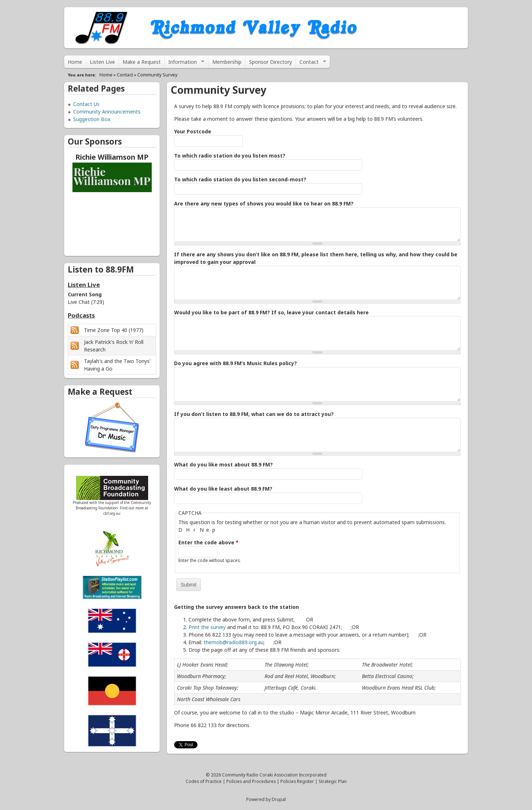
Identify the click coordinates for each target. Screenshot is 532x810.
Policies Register (297, 781)
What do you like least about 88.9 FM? (223, 489)
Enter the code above (209, 542)
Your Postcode (193, 131)
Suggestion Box (92, 119)
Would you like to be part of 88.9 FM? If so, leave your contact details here (271, 312)
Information (185, 63)
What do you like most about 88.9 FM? (223, 464)
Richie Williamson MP (112, 157)
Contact (311, 63)
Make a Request (142, 62)
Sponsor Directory (271, 62)
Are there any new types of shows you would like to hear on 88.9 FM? (264, 203)
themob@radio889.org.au (234, 642)
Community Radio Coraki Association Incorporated (274, 775)
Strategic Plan (333, 781)
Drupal (279, 799)
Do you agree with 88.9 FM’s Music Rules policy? (236, 363)
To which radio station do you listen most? (230, 156)
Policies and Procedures (251, 781)
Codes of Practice (204, 781)
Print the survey (207, 627)
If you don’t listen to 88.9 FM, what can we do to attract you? (254, 414)
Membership (227, 62)
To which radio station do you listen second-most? (240, 179)
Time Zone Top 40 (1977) (114, 330)
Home (75, 62)
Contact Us (86, 104)
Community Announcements (107, 112)
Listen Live (102, 62)
